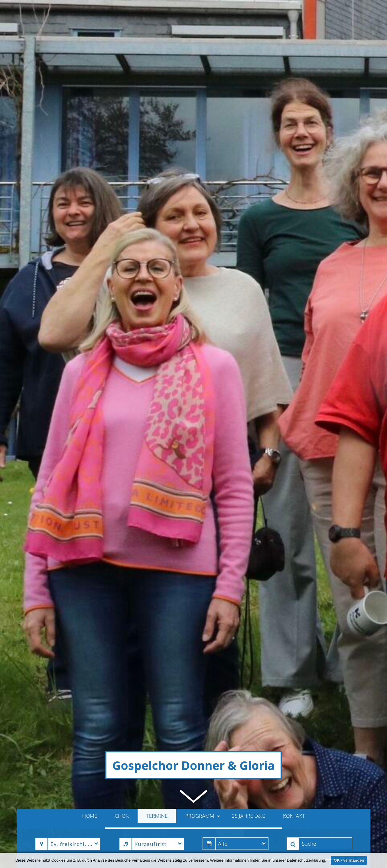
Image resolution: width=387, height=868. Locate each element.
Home (90, 605)
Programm (203, 605)
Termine (157, 605)
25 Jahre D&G (248, 605)
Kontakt (294, 605)
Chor (122, 605)
